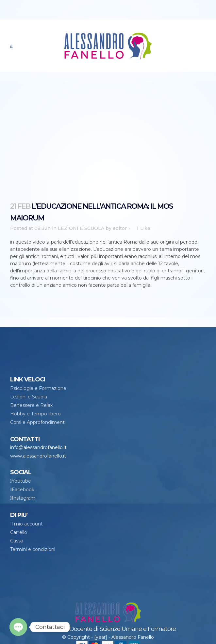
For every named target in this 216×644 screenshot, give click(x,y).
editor (120, 228)
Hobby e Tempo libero (35, 414)
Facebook (23, 490)
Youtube (21, 481)
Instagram (24, 498)
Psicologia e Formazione (38, 388)
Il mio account (26, 524)
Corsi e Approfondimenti (38, 422)
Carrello (19, 532)
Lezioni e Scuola (29, 397)
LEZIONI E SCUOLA (81, 228)
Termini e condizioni (33, 549)
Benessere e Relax (31, 405)
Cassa (17, 541)
